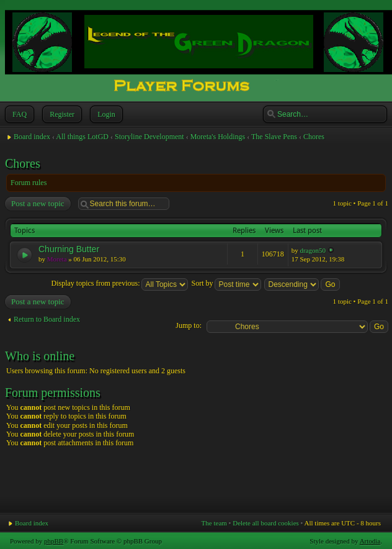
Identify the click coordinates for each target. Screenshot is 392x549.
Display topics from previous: (119, 283)
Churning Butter (69, 249)
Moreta (57, 259)
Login (105, 114)
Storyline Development (149, 137)
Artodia (370, 541)
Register (61, 114)
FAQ (18, 114)
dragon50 (313, 250)
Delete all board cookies (266, 523)
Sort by (226, 283)
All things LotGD (82, 137)
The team (214, 523)
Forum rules (29, 183)
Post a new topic (37, 204)
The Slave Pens (274, 137)
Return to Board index (47, 319)
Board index (32, 137)
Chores (314, 137)
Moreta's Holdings (218, 137)
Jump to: (189, 325)
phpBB (54, 541)
